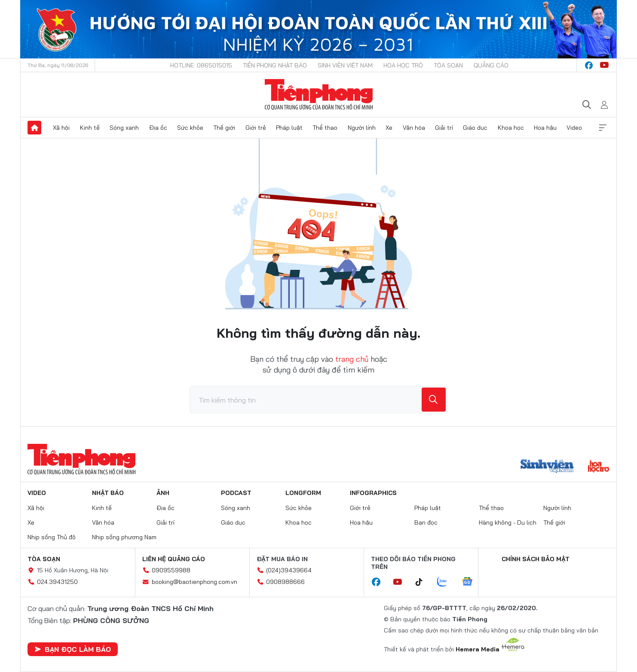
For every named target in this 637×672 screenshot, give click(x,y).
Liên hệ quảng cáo (174, 559)
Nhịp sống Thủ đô (52, 537)
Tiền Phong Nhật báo (275, 65)
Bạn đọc (426, 522)
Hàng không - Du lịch (508, 522)
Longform (303, 493)
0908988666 (285, 582)
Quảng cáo (491, 65)
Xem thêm (603, 128)
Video (574, 128)
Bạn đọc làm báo (73, 649)
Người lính (362, 128)
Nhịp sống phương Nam (124, 537)
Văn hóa (414, 128)
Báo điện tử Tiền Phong (319, 95)
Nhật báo (108, 493)
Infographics (373, 493)
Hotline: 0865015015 (201, 65)
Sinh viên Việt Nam (345, 65)
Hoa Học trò (403, 65)
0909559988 (171, 570)
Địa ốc (158, 128)
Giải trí (444, 128)
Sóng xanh (124, 128)
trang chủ (352, 359)
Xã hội (61, 128)
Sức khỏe (190, 128)
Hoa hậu (545, 128)
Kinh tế (90, 128)
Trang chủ (34, 128)
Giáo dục (475, 128)
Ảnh (163, 493)
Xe (389, 128)
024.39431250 (57, 582)
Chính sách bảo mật (536, 559)
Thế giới (224, 128)
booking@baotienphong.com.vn (194, 582)
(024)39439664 (289, 570)
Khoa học (511, 128)
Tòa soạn (448, 65)
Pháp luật (289, 128)
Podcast (236, 493)
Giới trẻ (256, 128)
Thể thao (325, 128)
